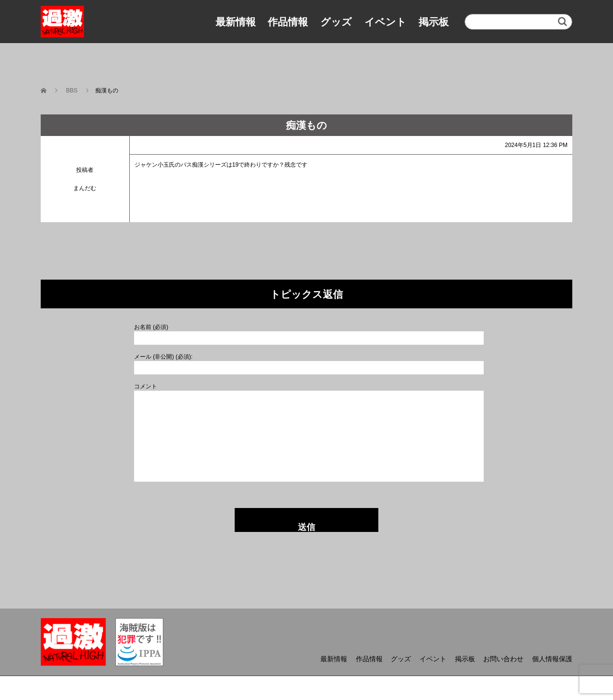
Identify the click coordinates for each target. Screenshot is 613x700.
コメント (146, 386)
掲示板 (434, 22)
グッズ (336, 22)
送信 (306, 527)
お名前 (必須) (151, 327)
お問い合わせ (503, 659)
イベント (386, 22)
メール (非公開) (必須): (163, 357)
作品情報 (288, 22)
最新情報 (236, 22)
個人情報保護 (552, 659)
